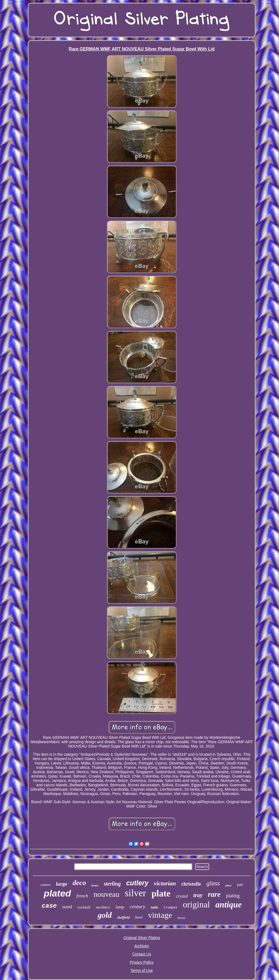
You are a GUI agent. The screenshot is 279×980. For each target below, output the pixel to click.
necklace (103, 907)
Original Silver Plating (142, 938)
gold (105, 915)
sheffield (123, 917)
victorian (165, 883)
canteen (45, 885)
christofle (191, 884)
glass (213, 883)
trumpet (171, 908)
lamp (120, 907)
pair (240, 885)
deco (79, 883)
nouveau (106, 894)
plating (233, 896)
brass (95, 885)
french (82, 896)
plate (161, 894)
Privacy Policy (142, 962)
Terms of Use (142, 970)
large (61, 884)
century (137, 906)
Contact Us (142, 954)
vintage (160, 915)
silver (135, 893)
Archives (142, 946)
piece (228, 885)
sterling (112, 884)
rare (214, 894)
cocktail (84, 907)
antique (228, 905)
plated (57, 893)
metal (182, 918)
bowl (139, 917)
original (196, 904)
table (154, 907)
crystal (182, 896)
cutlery (137, 883)
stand (67, 907)
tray (198, 895)
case (49, 906)
